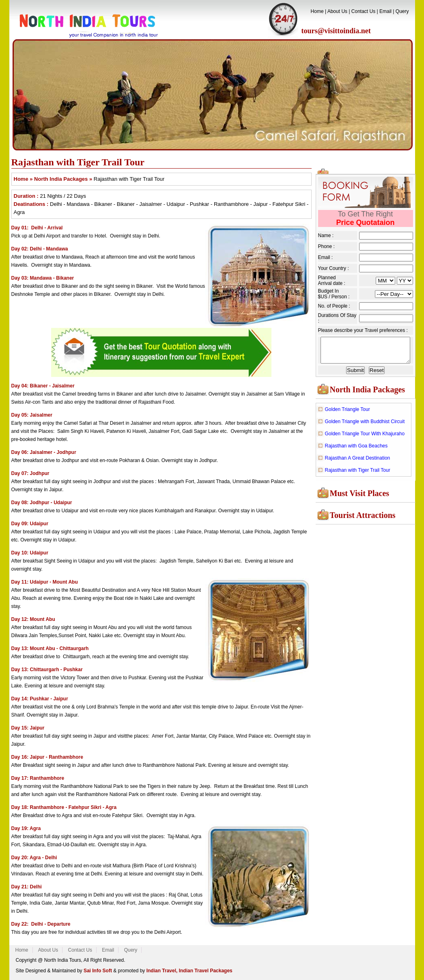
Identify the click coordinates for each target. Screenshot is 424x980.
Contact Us (363, 11)
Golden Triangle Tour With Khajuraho (365, 436)
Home (317, 11)
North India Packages (368, 392)
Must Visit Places (360, 496)
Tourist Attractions (363, 518)
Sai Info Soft (98, 971)
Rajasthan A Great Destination (358, 460)
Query (402, 11)
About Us (337, 11)
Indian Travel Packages (206, 971)
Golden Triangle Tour (348, 412)
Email (385, 11)
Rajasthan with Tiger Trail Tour (358, 473)
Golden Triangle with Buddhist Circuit (365, 424)
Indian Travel (160, 971)
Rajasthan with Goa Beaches (356, 448)
